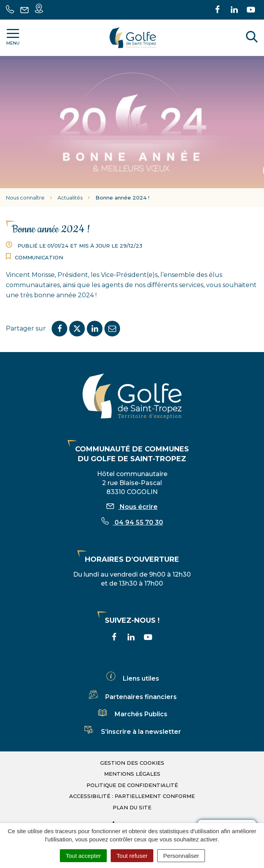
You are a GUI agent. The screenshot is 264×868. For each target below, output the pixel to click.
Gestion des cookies (132, 763)
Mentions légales (132, 774)
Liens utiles (132, 678)
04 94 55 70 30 (132, 522)
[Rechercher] (252, 38)
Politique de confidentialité (132, 785)
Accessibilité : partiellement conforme (132, 796)
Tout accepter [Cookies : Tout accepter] (83, 856)
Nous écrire (132, 507)
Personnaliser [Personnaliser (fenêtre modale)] (181, 856)
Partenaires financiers (132, 697)
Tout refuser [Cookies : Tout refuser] (132, 856)
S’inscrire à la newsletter (132, 732)
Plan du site (132, 807)
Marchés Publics (132, 714)
